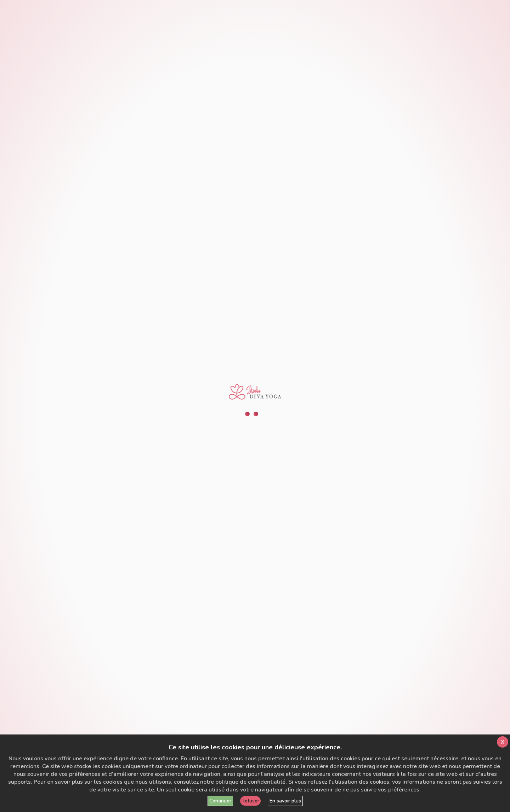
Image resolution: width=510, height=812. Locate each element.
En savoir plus (285, 801)
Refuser (250, 801)
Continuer (220, 801)
